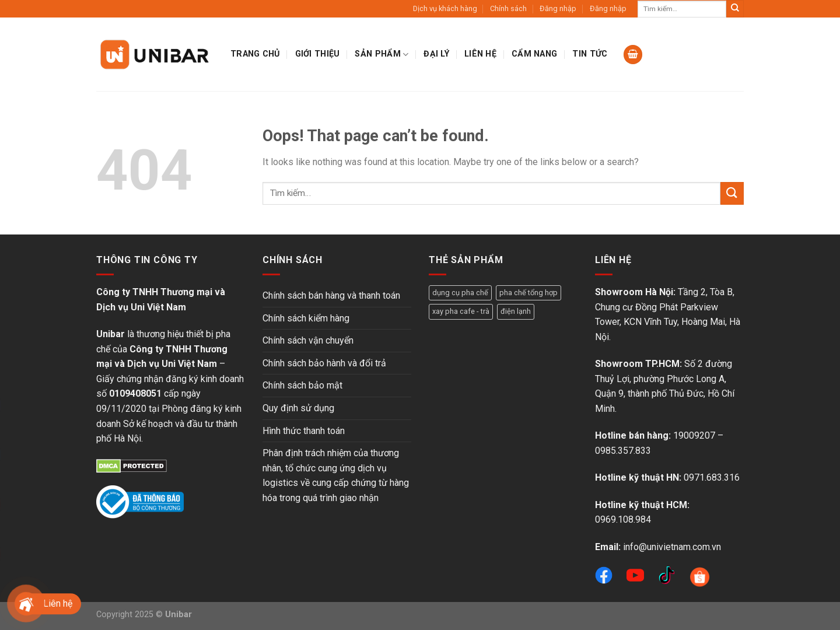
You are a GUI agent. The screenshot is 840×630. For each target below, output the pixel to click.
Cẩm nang (534, 54)
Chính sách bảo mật (302, 385)
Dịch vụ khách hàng (445, 8)
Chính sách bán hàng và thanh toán (331, 295)
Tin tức (590, 54)
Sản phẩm (381, 55)
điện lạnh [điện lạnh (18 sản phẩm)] (516, 311)
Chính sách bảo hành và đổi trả (324, 363)
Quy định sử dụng (298, 408)
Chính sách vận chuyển (308, 340)
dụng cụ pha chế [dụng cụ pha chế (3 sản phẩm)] (460, 293)
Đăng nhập (558, 8)
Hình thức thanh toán (304, 431)
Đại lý (436, 54)
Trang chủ (255, 54)
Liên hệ (480, 54)
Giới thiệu (318, 54)
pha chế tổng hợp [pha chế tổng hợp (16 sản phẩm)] (528, 293)
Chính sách (508, 8)
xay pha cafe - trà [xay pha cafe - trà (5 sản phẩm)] (461, 311)
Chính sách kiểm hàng (306, 318)
